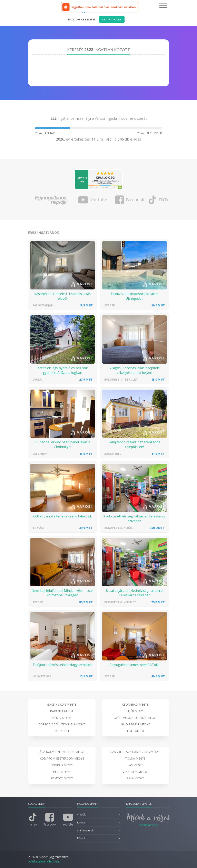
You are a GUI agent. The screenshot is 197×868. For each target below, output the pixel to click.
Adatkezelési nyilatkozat (44, 861)
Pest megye (62, 772)
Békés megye (62, 718)
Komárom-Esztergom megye (62, 758)
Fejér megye (135, 711)
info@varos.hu (149, 825)
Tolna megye (135, 758)
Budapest (62, 731)
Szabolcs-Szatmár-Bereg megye (135, 752)
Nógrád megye (62, 765)
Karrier (81, 823)
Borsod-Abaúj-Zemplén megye (62, 724)
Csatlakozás (112, 19)
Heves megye (135, 731)
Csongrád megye (135, 704)
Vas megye (135, 765)
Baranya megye (62, 711)
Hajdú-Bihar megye (135, 724)
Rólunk (81, 838)
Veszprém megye (135, 772)
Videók (81, 815)
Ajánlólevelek (85, 831)
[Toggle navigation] (163, 6)
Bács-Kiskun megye (62, 704)
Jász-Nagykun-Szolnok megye (62, 752)
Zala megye (135, 778)
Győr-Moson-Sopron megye (135, 718)
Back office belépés (82, 19)
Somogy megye (62, 778)
